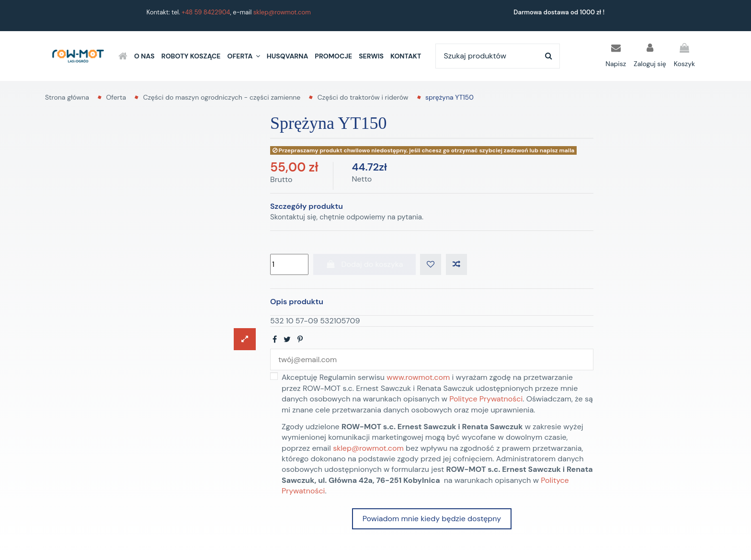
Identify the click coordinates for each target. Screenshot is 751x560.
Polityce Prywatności (486, 399)
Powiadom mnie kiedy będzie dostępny (432, 519)
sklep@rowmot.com (282, 12)
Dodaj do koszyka (364, 264)
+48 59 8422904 (206, 12)
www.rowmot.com (418, 378)
